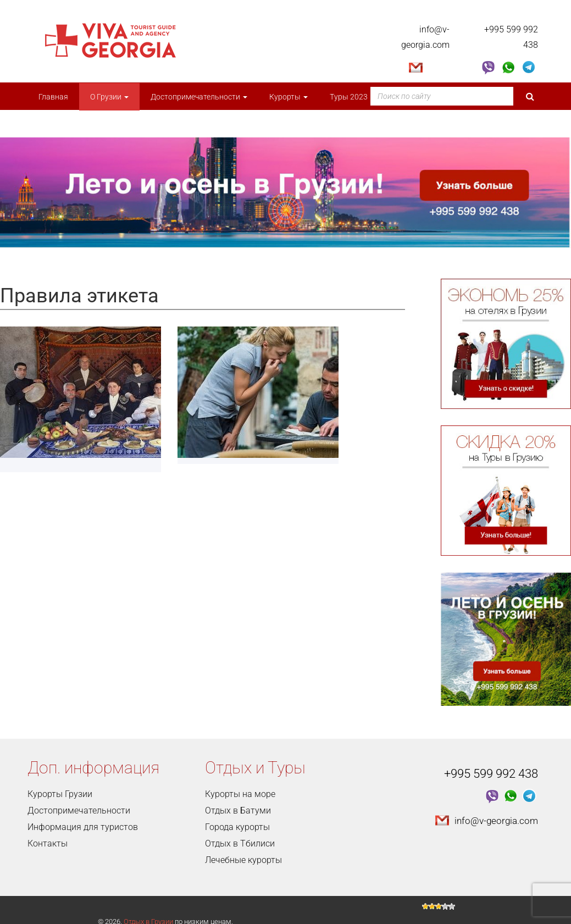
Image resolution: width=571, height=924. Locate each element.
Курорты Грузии (60, 794)
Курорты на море (240, 794)
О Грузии (109, 97)
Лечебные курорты (243, 860)
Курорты (289, 97)
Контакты (48, 843)
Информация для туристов (83, 827)
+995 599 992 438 (491, 774)
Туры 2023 (352, 97)
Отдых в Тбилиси (240, 843)
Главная (53, 97)
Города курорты (237, 827)
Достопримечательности (199, 97)
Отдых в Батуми (238, 810)
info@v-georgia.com (496, 821)
